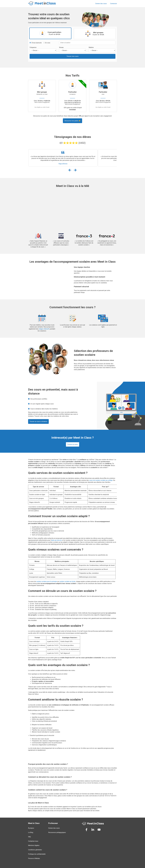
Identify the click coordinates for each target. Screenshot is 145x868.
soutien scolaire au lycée (67, 581)
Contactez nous (33, 841)
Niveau (61, 47)
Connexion (114, 4)
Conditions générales (35, 850)
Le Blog (31, 832)
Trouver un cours (73, 444)
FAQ (29, 837)
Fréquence (33, 47)
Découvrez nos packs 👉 (72, 121)
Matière (91, 47)
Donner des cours (101, 4)
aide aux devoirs (57, 540)
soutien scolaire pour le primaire (47, 581)
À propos (31, 828)
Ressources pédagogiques (57, 832)
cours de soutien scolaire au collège (101, 480)
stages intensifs (44, 329)
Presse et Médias (34, 858)
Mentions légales (34, 845)
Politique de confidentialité (37, 854)
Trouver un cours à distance (38, 421)
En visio (47, 43)
